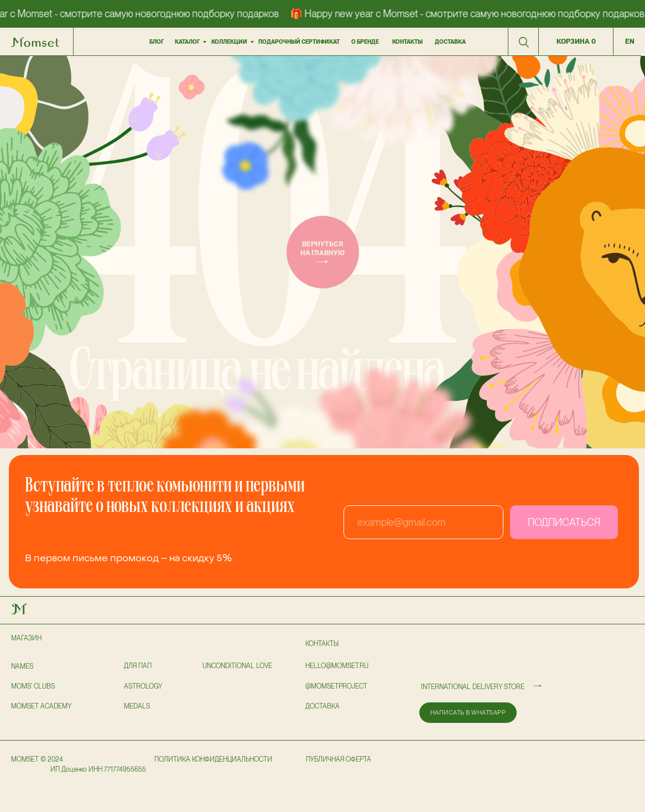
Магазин (26, 638)
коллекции (229, 42)
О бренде (365, 42)
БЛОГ (157, 42)
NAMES (22, 666)
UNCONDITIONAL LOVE (237, 666)
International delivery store (473, 687)
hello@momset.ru (337, 666)
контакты (407, 42)
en (630, 42)
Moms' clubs (33, 686)
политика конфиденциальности (213, 759)
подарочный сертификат (299, 42)
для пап (138, 666)
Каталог (187, 42)
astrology (143, 686)
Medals (137, 706)
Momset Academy (41, 706)
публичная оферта (339, 759)
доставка (450, 42)
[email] (423, 522)
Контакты (322, 644)
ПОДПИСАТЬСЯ (564, 522)
